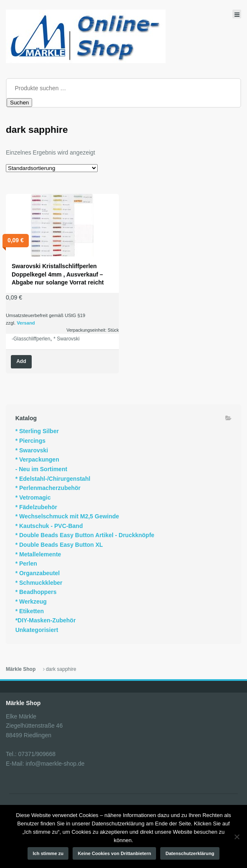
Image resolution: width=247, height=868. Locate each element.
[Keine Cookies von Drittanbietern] (237, 837)
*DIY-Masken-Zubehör (46, 620)
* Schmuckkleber (39, 583)
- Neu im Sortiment (41, 469)
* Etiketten (30, 611)
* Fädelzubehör (36, 507)
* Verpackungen (37, 459)
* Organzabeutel (38, 573)
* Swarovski (67, 339)
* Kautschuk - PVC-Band (49, 526)
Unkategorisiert (37, 630)
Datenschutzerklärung (190, 853)
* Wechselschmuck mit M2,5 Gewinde (67, 516)
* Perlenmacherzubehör (48, 488)
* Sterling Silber (37, 431)
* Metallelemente (38, 554)
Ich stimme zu (48, 853)
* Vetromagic (33, 497)
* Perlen (26, 563)
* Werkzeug (31, 602)
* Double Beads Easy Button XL (59, 545)
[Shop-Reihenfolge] (52, 168)
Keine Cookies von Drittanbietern (115, 853)
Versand (26, 323)
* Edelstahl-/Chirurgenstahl (53, 479)
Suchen (19, 103)
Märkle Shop (21, 669)
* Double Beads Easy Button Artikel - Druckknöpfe (85, 535)
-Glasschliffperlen (31, 339)
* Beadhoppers (36, 592)
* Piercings (30, 441)
